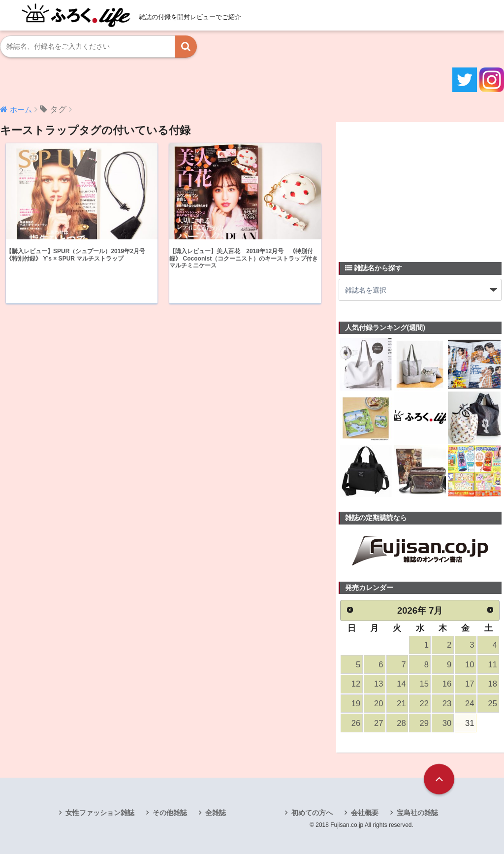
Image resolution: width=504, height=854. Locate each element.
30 (447, 723)
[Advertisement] (412, 186)
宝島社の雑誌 (417, 813)
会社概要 (365, 813)
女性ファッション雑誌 (100, 813)
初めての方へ (312, 813)
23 (447, 704)
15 (424, 684)
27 (378, 723)
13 (378, 684)
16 (447, 684)
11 (492, 665)
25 (492, 704)
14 (401, 684)
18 (492, 684)
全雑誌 (216, 813)
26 (356, 723)
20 (378, 704)
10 (470, 665)
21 (401, 704)
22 (424, 704)
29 (424, 723)
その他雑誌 (170, 813)
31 (470, 723)
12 (356, 684)
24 (470, 704)
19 (356, 704)
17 (470, 684)
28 (401, 723)
